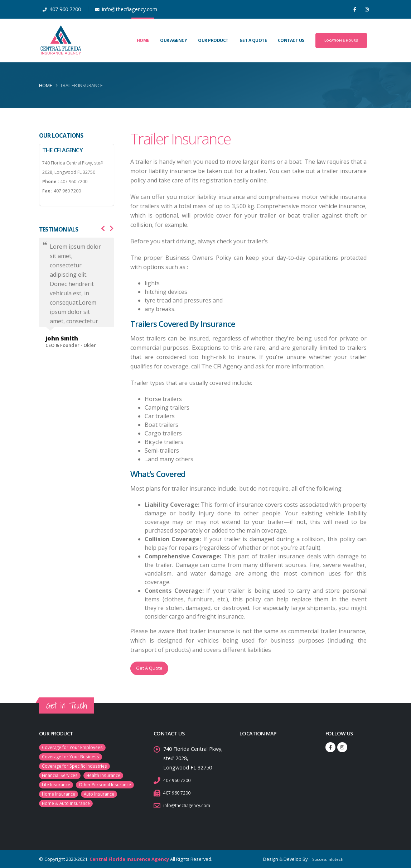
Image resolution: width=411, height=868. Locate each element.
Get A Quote (253, 40)
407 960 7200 (179, 780)
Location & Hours (341, 40)
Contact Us (291, 40)
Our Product (213, 40)
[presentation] (103, 229)
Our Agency (173, 40)
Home (143, 40)
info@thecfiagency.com (191, 805)
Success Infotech (324, 859)
